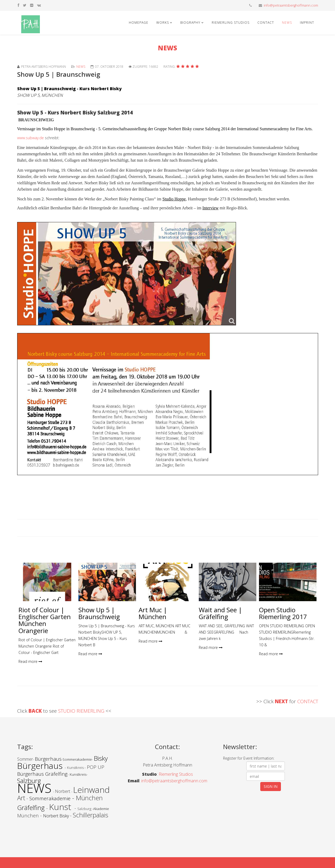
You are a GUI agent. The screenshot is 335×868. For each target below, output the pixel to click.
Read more (30, 661)
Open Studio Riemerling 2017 (283, 613)
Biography (190, 23)
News (287, 23)
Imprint (307, 23)
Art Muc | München (153, 613)
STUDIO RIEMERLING (82, 711)
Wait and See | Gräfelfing (220, 613)
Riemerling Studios (231, 23)
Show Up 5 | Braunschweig (99, 613)
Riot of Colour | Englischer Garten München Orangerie (45, 620)
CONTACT (308, 701)
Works (163, 23)
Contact (266, 23)
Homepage (139, 23)
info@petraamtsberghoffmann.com (291, 5)
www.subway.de (30, 138)
